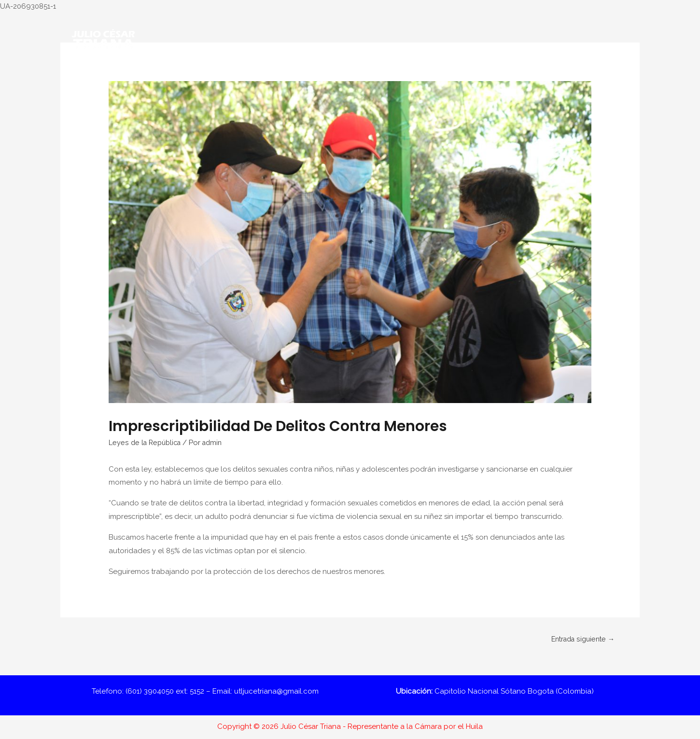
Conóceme (206, 74)
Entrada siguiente (580, 639)
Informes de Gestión (407, 74)
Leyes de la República (147, 443)
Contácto (592, 74)
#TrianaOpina (336, 74)
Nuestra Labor (264, 74)
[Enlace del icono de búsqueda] (628, 74)
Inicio (163, 74)
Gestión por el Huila (490, 74)
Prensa (549, 74)
